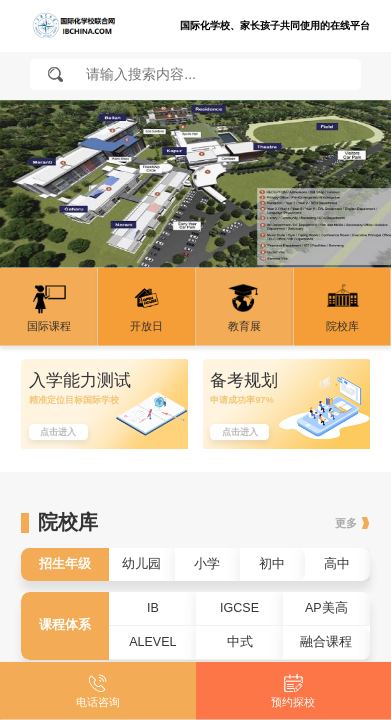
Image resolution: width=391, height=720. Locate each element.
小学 (207, 564)
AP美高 (326, 608)
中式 (240, 642)
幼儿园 (141, 564)
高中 (337, 564)
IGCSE (239, 608)
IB (153, 608)
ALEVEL (152, 642)
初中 (272, 564)
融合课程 (326, 642)
